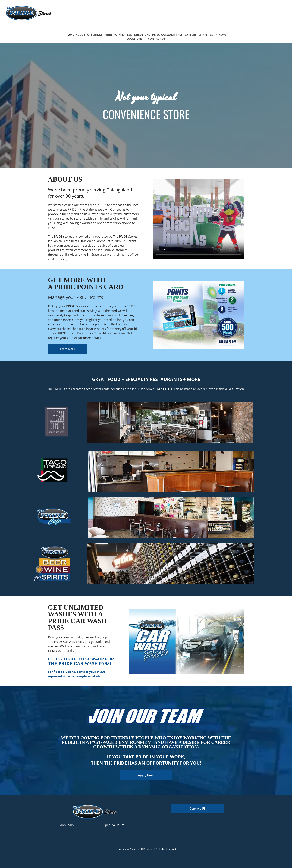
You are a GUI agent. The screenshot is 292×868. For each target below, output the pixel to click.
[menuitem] (70, 35)
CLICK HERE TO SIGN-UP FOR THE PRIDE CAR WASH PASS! (81, 661)
